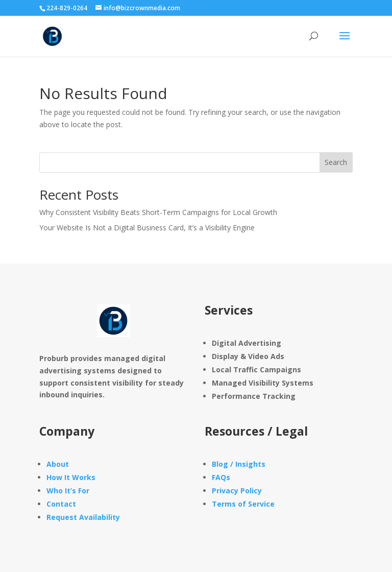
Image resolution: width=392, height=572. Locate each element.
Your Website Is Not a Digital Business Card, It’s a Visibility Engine (147, 228)
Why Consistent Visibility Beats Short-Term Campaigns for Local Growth (158, 212)
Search (336, 162)
